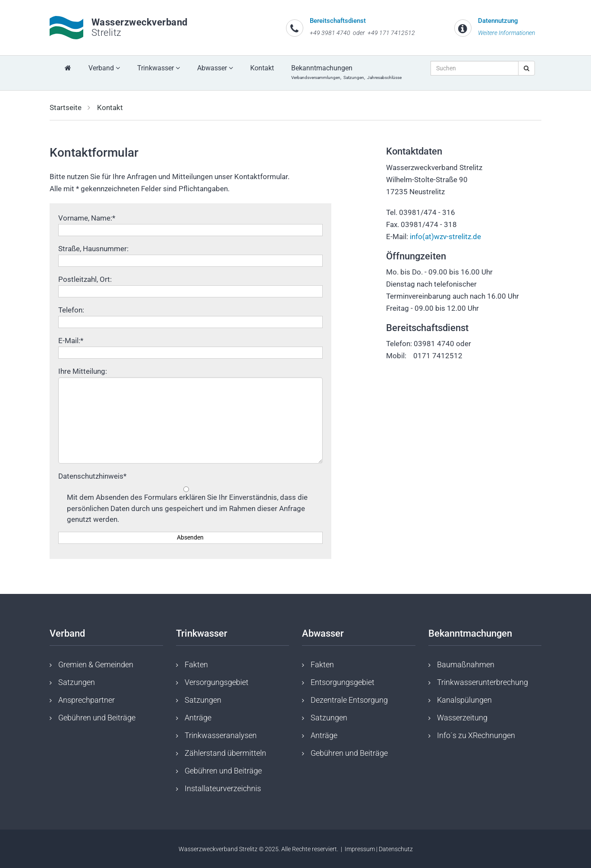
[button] (39, 103)
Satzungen (77, 682)
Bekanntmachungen (347, 72)
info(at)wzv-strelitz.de (445, 237)
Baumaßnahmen (466, 664)
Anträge (198, 718)
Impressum (360, 849)
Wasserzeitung (462, 718)
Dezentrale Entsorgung (349, 700)
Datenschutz (396, 849)
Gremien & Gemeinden (96, 664)
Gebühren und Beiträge (97, 718)
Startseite (66, 107)
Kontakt (262, 68)
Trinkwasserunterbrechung (483, 682)
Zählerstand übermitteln (225, 753)
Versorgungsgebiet (217, 682)
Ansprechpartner (86, 700)
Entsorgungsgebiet (343, 682)
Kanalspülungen (464, 700)
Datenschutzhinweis (92, 476)
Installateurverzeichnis (223, 788)
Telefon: (71, 310)
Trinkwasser (159, 68)
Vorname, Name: (87, 218)
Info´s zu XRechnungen (476, 735)
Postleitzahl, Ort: (85, 279)
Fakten (196, 664)
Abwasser (215, 68)
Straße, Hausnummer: (93, 249)
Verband (104, 68)
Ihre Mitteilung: (83, 371)
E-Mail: (71, 341)
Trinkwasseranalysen (221, 735)
